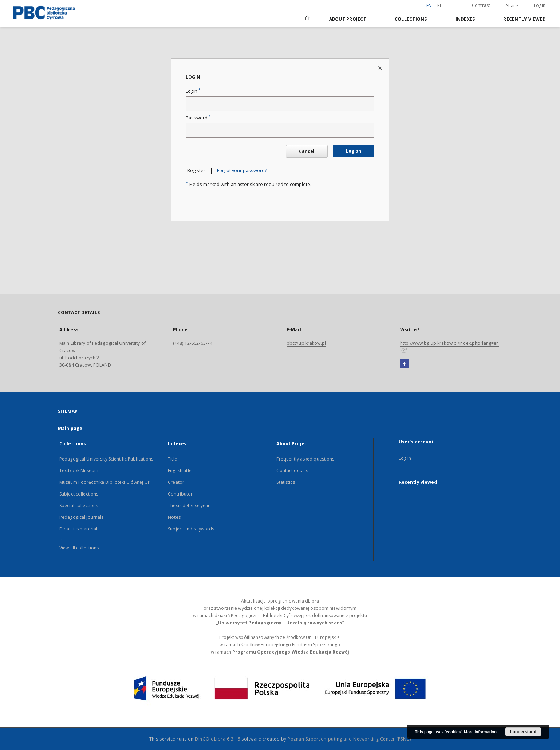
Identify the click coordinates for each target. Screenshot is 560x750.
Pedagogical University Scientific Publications (107, 459)
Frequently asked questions (305, 459)
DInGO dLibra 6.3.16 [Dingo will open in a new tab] (218, 739)
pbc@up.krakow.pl (306, 343)
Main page (70, 428)
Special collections (79, 506)
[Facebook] (404, 364)
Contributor (180, 494)
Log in (405, 458)
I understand (523, 732)
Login (540, 5)
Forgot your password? (242, 171)
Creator (176, 482)
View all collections (79, 548)
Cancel (307, 151)
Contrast (481, 5)
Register (196, 171)
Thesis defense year (189, 506)
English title (180, 471)
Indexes (465, 19)
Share (512, 6)
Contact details (292, 471)
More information (480, 732)
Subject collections (79, 494)
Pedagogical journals (81, 517)
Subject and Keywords (191, 529)
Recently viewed (524, 19)
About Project (348, 19)
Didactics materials (79, 529)
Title (172, 459)
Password (198, 118)
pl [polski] (440, 6)
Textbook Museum (79, 471)
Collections (411, 19)
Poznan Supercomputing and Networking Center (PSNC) (349, 739)
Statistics (285, 482)
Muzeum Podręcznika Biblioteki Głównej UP (105, 482)
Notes (174, 517)
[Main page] (307, 19)
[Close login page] (381, 68)
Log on (354, 151)
